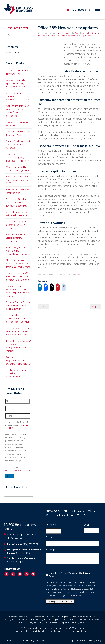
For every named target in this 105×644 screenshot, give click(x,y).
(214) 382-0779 (81, 10)
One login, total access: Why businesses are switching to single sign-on (19, 360)
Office (76, 33)
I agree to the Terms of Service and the (18, 425)
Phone (49, 537)
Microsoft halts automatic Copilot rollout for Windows (19, 145)
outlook (75, 36)
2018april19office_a (89, 33)
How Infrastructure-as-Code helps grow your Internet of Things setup (17, 158)
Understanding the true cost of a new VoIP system (17, 225)
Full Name (51, 525)
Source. (80, 274)
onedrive (69, 36)
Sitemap (70, 640)
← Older (44, 307)
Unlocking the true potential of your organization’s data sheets (19, 96)
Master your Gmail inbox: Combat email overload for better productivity (18, 202)
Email (87, 525)
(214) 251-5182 (24, 553)
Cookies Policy (81, 640)
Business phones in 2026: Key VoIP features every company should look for (18, 277)
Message (51, 550)
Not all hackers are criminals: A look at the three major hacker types (18, 264)
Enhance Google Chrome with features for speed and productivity (18, 306)
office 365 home (59, 36)
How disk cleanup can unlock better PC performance (17, 238)
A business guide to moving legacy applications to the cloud (18, 251)
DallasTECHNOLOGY (63, 33)
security (81, 36)
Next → (95, 307)
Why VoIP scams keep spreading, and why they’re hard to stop (17, 83)
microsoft (49, 36)
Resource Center (17, 28)
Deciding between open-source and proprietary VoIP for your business (18, 331)
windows (88, 36)
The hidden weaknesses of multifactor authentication (18, 373)
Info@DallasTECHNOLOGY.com (17, 470)
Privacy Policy (95, 640)
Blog (8, 35)
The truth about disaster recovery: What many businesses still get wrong (18, 319)
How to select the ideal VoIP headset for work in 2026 (18, 180)
